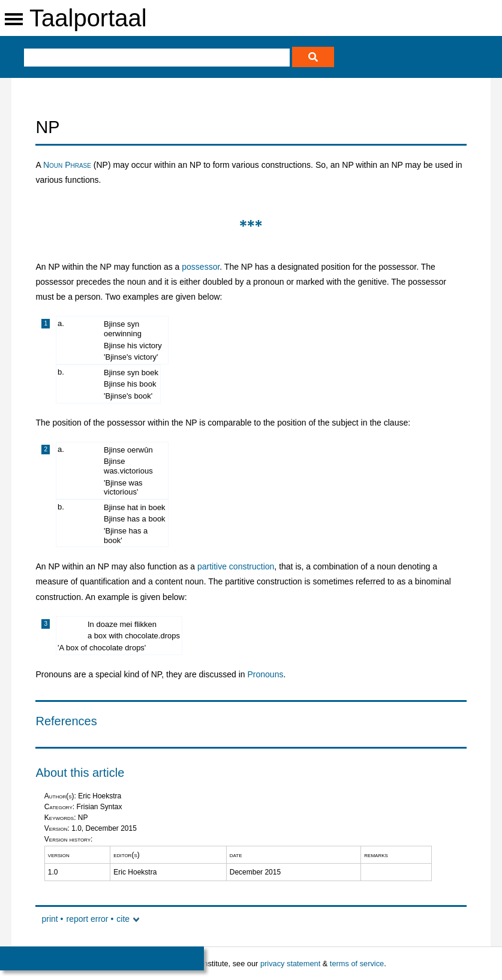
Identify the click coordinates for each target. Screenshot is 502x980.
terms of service (357, 964)
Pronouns (266, 674)
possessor (201, 267)
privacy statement (290, 964)
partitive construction (236, 566)
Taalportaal (88, 18)
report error (87, 919)
